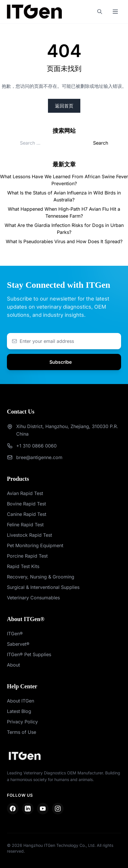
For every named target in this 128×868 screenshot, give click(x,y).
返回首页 (64, 106)
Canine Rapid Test (27, 514)
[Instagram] (58, 809)
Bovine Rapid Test (26, 504)
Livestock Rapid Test (29, 535)
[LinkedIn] (28, 809)
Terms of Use (22, 732)
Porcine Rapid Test (27, 556)
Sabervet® (18, 644)
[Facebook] (13, 809)
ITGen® (15, 634)
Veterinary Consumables (33, 598)
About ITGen (21, 701)
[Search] (100, 12)
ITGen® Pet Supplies (29, 654)
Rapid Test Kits (23, 566)
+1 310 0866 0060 (36, 446)
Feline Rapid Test (25, 525)
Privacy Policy (22, 722)
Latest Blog (19, 711)
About (13, 665)
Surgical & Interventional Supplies (43, 587)
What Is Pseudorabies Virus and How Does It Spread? (64, 241)
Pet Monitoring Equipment (35, 545)
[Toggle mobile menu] (115, 12)
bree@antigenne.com (39, 457)
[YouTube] (43, 809)
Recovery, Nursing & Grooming (41, 577)
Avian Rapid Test (25, 493)
